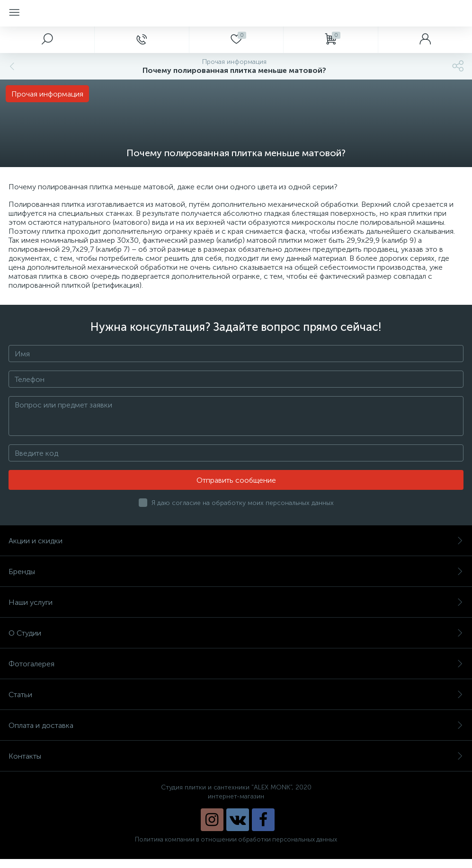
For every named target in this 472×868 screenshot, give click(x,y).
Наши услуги (236, 602)
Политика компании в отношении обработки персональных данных (236, 839)
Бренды (236, 571)
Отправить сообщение (236, 480)
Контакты (236, 756)
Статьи (236, 695)
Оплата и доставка (236, 725)
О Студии (236, 633)
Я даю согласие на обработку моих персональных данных (243, 503)
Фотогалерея (236, 664)
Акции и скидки (236, 541)
